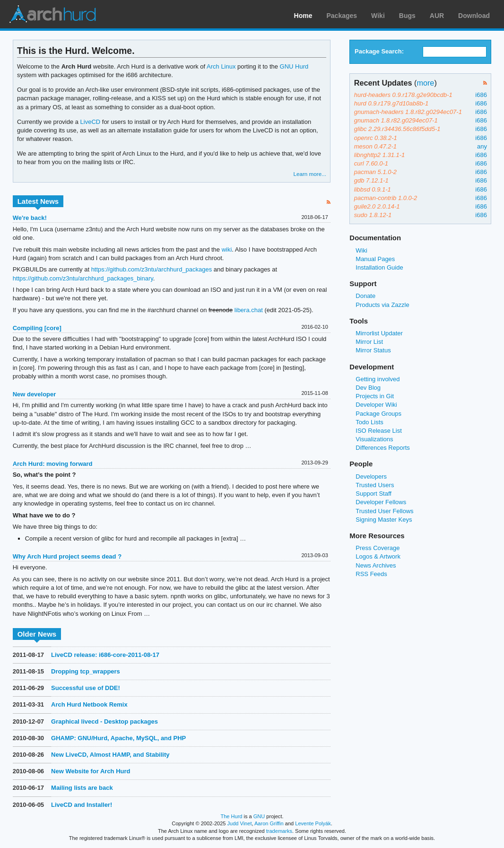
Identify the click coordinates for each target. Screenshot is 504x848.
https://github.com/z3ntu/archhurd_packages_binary (83, 278)
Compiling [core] (37, 328)
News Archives (376, 565)
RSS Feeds (371, 574)
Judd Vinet (240, 823)
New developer (35, 394)
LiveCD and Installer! (82, 805)
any (482, 146)
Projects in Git (375, 396)
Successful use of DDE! (86, 688)
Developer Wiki (376, 405)
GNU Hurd (294, 66)
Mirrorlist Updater (379, 333)
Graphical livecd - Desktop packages (104, 721)
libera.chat (249, 310)
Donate (365, 296)
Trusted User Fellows (384, 511)
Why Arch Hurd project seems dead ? (67, 556)
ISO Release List (378, 431)
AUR (437, 16)
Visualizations (374, 439)
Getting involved (378, 379)
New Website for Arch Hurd (91, 771)
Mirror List (369, 342)
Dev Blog (368, 388)
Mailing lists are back (82, 788)
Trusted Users (375, 485)
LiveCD (91, 122)
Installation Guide (379, 267)
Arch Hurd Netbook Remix (89, 704)
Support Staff (374, 494)
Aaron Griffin (269, 823)
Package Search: (379, 51)
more (425, 83)
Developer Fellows (381, 502)
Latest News (38, 201)
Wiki (378, 16)
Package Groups (378, 414)
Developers (371, 476)
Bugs (407, 16)
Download (474, 16)
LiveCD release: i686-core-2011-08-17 (105, 655)
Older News (37, 634)
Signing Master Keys (384, 520)
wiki (227, 249)
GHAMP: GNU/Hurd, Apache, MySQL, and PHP (118, 738)
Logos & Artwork (378, 556)
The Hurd (231, 816)
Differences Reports (383, 448)
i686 (481, 95)
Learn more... (310, 174)
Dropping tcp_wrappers (86, 671)
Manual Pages (375, 259)
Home (303, 16)
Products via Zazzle (382, 305)
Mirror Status (373, 350)
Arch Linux (52, 14)
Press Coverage (378, 548)
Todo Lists (369, 422)
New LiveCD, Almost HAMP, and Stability (110, 755)
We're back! (30, 218)
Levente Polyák (313, 823)
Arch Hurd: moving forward (53, 464)
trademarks (279, 831)
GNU (259, 816)
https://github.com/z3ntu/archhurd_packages (152, 269)
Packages (342, 16)
